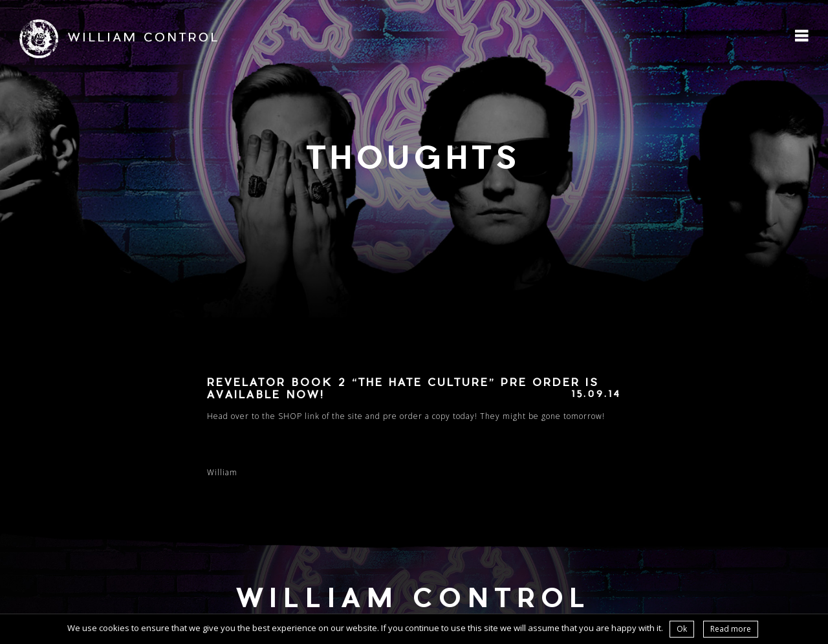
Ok (682, 629)
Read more (731, 629)
